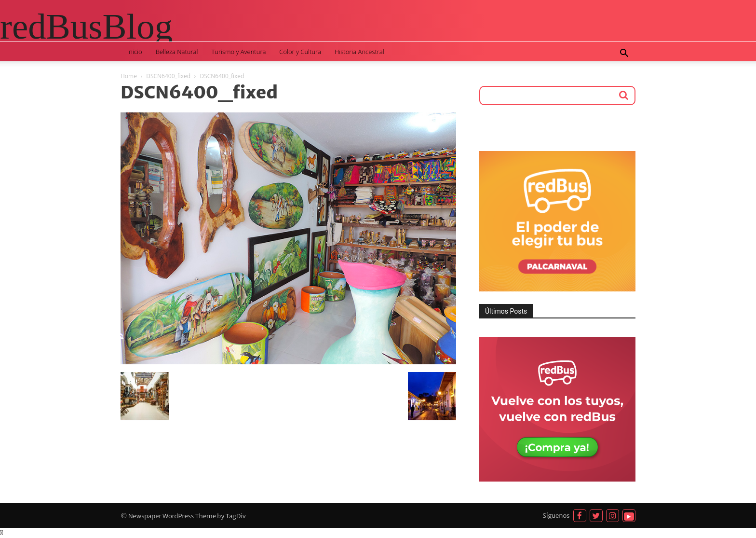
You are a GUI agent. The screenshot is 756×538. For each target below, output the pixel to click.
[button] (624, 54)
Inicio (135, 52)
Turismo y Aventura (238, 52)
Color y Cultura (300, 52)
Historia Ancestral (359, 52)
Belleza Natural (177, 52)
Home (129, 76)
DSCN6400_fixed (168, 76)
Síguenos (556, 516)
